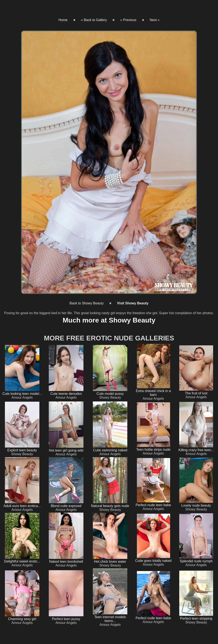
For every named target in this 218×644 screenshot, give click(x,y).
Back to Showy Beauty (87, 303)
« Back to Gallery (94, 20)
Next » (155, 20)
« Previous (128, 20)
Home (63, 20)
